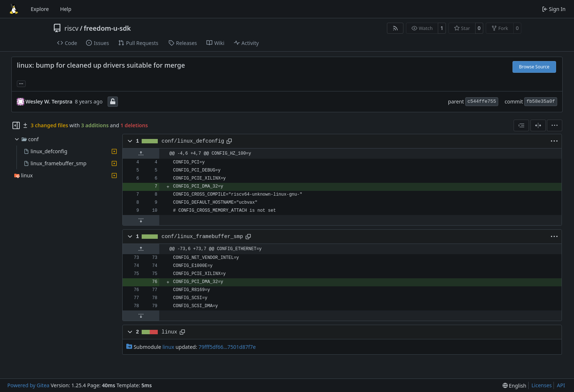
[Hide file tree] (16, 125)
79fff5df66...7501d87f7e (227, 347)
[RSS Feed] (395, 28)
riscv (71, 28)
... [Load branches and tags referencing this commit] (21, 83)
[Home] (14, 9)
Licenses (542, 385)
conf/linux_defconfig (193, 141)
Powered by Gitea (28, 385)
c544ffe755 (482, 101)
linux (169, 332)
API (561, 385)
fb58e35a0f (541, 101)
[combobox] (521, 125)
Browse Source (534, 67)
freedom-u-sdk (107, 28)
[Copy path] (229, 141)
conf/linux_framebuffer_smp (202, 237)
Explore (40, 9)
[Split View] (538, 125)
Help (66, 9)
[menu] (555, 125)
